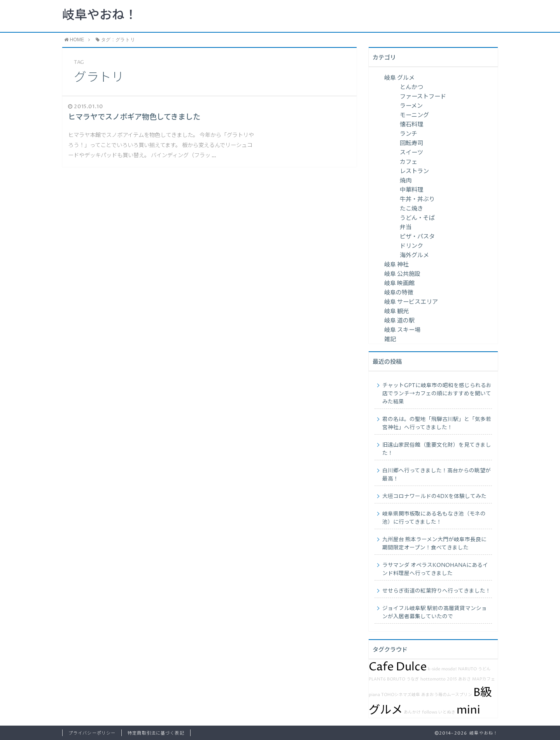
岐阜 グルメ (399, 78)
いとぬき (447, 712)
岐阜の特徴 (399, 293)
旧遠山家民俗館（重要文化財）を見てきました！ (437, 449)
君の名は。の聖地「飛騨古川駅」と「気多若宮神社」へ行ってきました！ (437, 423)
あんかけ (412, 712)
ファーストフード (423, 97)
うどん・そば (417, 218)
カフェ (409, 162)
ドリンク (411, 246)
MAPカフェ (484, 679)
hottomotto (433, 679)
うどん (484, 669)
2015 (452, 679)
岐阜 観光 (396, 311)
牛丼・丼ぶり (417, 199)
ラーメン (411, 106)
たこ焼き (411, 209)
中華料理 (411, 190)
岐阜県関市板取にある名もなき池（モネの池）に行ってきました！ (434, 518)
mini (468, 710)
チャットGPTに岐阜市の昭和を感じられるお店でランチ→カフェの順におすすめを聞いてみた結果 (437, 394)
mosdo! (449, 669)
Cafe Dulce (398, 667)
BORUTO (396, 679)
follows (430, 712)
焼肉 (406, 181)
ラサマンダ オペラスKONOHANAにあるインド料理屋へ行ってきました (435, 569)
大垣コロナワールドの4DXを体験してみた (434, 496)
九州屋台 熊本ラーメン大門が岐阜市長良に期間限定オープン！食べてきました (434, 544)
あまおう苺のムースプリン (447, 695)
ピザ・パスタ (417, 237)
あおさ (465, 679)
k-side (434, 669)
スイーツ (411, 153)
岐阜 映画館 (399, 283)
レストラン (414, 171)
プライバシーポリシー (92, 733)
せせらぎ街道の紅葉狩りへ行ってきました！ (437, 591)
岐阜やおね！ (100, 16)
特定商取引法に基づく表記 (156, 733)
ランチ (409, 134)
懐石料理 (411, 125)
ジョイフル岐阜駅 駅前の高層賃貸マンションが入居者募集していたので (435, 613)
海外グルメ (414, 255)
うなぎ (413, 679)
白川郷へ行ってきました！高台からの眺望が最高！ (437, 475)
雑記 (390, 339)
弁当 (406, 227)
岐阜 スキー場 (402, 330)
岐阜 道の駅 (399, 321)
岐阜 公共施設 (402, 274)
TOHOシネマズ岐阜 (401, 695)
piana (374, 695)
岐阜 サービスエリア (411, 302)
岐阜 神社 (396, 265)
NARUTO (467, 669)
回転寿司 (411, 143)
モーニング (414, 115)
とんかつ (411, 87)
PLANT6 (377, 679)
